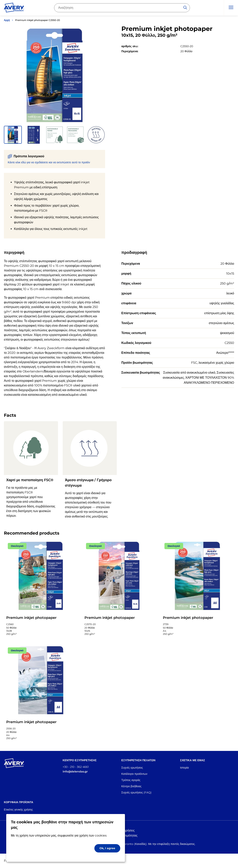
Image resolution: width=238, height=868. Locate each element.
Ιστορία (184, 768)
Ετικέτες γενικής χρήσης (18, 810)
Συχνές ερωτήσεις (132, 768)
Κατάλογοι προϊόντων (134, 774)
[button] (13, 135)
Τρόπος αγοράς (131, 780)
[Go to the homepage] (14, 8)
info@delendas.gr (75, 771)
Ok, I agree (107, 848)
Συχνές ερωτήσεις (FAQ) (137, 792)
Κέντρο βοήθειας (131, 786)
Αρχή (7, 20)
